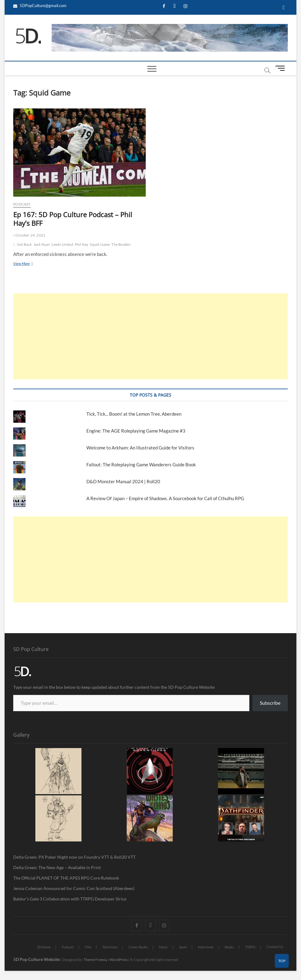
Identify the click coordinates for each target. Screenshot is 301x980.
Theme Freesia (95, 960)
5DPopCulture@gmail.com (40, 6)
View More (27, 263)
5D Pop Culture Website (37, 959)
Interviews (206, 947)
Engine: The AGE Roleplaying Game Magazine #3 (136, 431)
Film (88, 947)
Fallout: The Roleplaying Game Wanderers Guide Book (142, 465)
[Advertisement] (150, 336)
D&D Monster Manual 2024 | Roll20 (123, 481)
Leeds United (62, 244)
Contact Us (275, 947)
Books (229, 947)
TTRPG (250, 947)
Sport (183, 947)
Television (110, 947)
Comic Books (138, 947)
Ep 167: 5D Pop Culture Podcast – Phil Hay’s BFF (73, 219)
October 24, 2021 (29, 235)
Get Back (24, 244)
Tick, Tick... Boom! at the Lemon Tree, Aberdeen (134, 414)
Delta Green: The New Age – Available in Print (57, 867)
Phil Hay (82, 244)
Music (163, 947)
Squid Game (100, 244)
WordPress (119, 960)
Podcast (22, 204)
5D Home (44, 947)
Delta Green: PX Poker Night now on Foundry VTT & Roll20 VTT (74, 857)
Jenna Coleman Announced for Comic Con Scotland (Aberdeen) (74, 888)
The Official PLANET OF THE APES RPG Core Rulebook (66, 878)
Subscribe (270, 703)
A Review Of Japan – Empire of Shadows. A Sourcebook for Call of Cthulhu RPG (165, 498)
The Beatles (121, 244)
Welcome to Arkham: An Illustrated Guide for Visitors (140, 448)
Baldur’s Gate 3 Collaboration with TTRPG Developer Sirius (70, 899)
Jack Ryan (42, 244)
